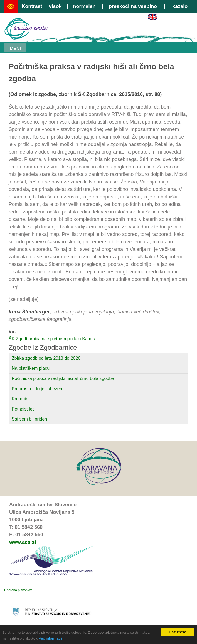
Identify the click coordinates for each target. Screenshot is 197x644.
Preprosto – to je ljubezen (37, 389)
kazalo (180, 6)
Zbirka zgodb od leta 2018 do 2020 (46, 358)
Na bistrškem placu (31, 368)
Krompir (19, 399)
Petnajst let (23, 409)
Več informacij (51, 638)
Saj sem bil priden (29, 419)
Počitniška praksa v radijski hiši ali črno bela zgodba (63, 378)
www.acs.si (23, 542)
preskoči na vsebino (133, 6)
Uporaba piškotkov (18, 590)
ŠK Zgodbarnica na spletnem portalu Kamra (52, 339)
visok (55, 6)
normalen (84, 6)
